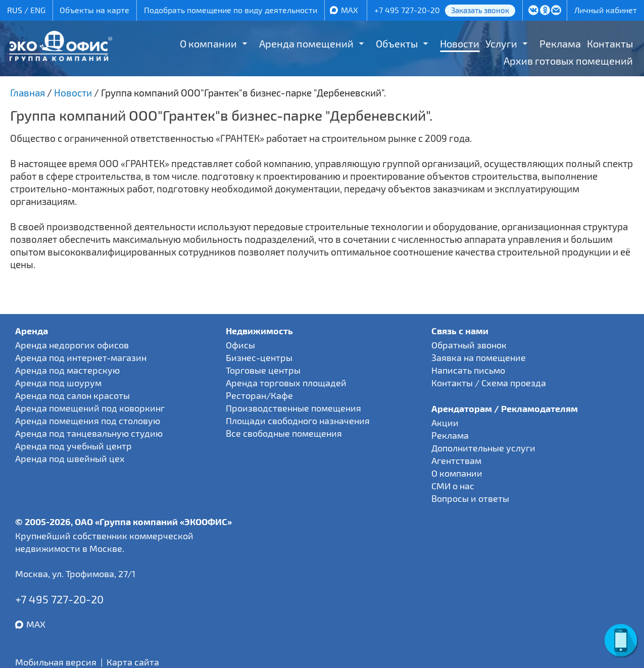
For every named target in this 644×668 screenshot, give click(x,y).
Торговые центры (263, 370)
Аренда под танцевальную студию (89, 433)
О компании (208, 43)
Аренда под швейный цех (70, 458)
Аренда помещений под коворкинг (90, 408)
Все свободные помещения (284, 433)
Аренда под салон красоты (72, 395)
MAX (350, 10)
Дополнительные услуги (483, 448)
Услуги (501, 43)
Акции (445, 423)
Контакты (610, 43)
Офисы (240, 345)
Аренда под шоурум (58, 383)
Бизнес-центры (259, 357)
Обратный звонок (469, 345)
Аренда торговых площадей (286, 383)
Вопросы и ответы (470, 498)
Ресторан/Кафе (259, 395)
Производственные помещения (293, 408)
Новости (460, 43)
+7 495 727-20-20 (407, 10)
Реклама (560, 43)
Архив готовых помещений (568, 61)
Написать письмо (468, 370)
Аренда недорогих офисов (72, 345)
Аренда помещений (306, 43)
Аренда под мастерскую (67, 370)
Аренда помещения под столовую (88, 421)
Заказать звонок (480, 10)
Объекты (397, 43)
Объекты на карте (94, 10)
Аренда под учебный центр (73, 446)
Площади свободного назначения (298, 421)
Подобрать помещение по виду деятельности (231, 10)
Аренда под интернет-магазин (81, 357)
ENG (38, 10)
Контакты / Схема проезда (489, 383)
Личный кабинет (606, 10)
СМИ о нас (453, 486)
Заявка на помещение (479, 357)
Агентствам (456, 460)
